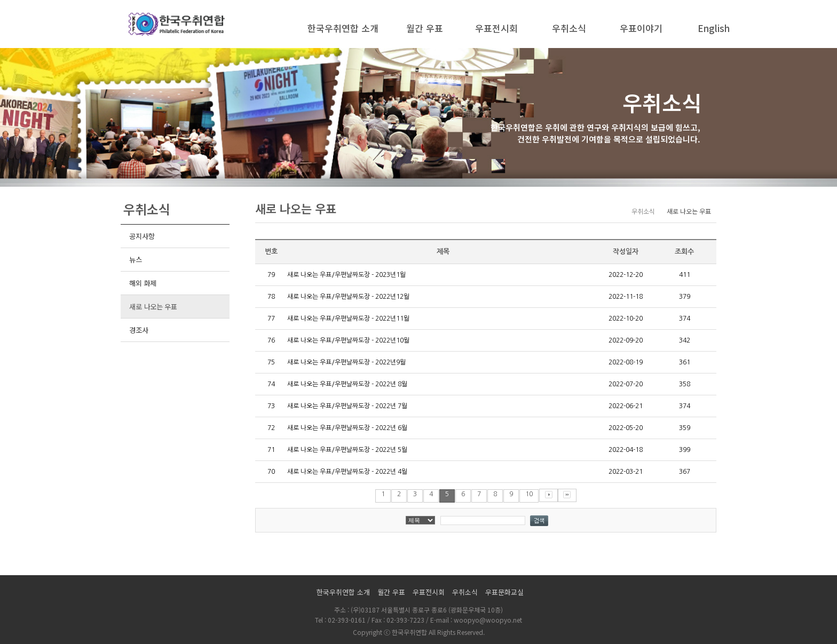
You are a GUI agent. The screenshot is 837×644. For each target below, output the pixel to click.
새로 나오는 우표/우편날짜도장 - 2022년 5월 (347, 450)
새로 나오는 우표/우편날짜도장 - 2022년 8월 (347, 384)
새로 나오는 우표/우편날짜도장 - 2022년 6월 (347, 428)
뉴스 (135, 260)
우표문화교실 (504, 592)
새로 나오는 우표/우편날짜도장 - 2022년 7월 (347, 406)
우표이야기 (641, 28)
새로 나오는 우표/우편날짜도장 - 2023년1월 (346, 275)
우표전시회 (496, 28)
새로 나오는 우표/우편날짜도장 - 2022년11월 (348, 319)
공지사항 (142, 236)
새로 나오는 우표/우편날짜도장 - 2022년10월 (348, 340)
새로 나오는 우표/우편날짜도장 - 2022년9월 (346, 362)
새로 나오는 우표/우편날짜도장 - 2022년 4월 (347, 472)
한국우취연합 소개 (343, 28)
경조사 (139, 330)
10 (529, 494)
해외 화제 (143, 283)
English (714, 28)
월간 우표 (425, 28)
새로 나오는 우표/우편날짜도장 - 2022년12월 (348, 297)
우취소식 (569, 28)
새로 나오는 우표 (153, 307)
